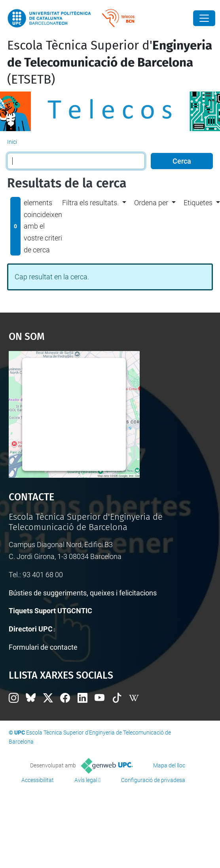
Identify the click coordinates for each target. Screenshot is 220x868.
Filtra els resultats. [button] (90, 203)
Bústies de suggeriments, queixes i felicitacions (83, 593)
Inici (12, 142)
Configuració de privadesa (153, 780)
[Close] (204, 18)
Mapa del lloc (169, 765)
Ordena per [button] (151, 203)
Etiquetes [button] (198, 203)
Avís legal (86, 780)
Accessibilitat (38, 780)
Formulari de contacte (43, 647)
